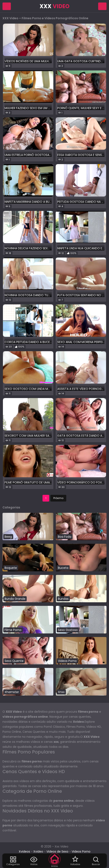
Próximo (58, 498)
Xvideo (38, 851)
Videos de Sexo (57, 851)
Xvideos (24, 851)
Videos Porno (81, 851)
